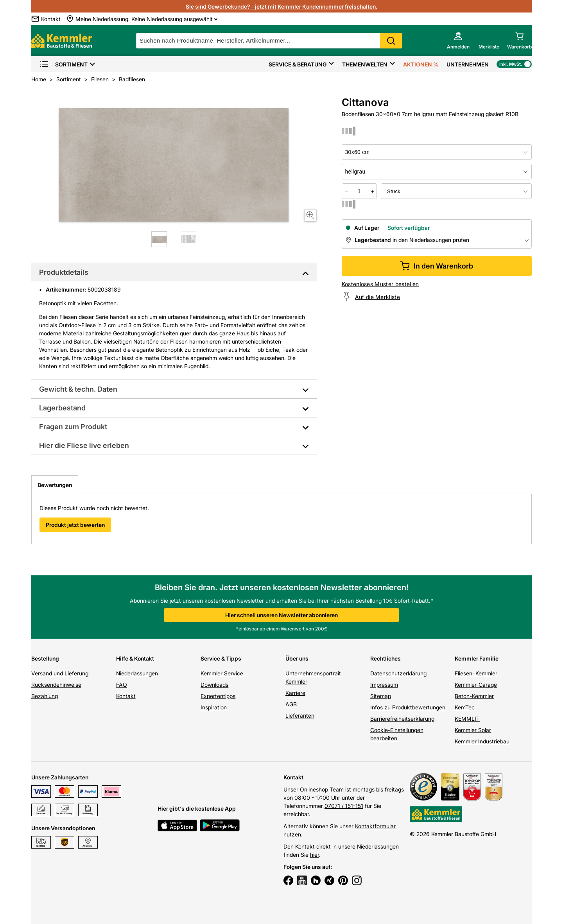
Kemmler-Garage (476, 685)
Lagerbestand (62, 408)
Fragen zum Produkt (73, 427)
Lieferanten (300, 715)
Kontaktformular (375, 826)
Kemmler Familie (477, 658)
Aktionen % (421, 64)
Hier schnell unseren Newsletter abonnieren (281, 615)
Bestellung (45, 658)
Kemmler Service (222, 673)
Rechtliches (385, 658)
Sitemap (381, 696)
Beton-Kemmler (474, 696)
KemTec (465, 707)
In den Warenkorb (437, 266)
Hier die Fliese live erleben (84, 445)
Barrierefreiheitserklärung (402, 719)
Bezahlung (45, 696)
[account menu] (458, 41)
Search (391, 41)
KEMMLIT (467, 719)
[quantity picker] (359, 191)
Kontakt (126, 696)
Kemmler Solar (473, 730)
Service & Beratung (298, 64)
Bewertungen (55, 485)
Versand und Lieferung (60, 673)
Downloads (214, 685)
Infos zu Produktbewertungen (408, 707)
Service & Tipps (221, 658)
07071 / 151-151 (344, 806)
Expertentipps (218, 696)
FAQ (122, 685)
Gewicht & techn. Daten (78, 389)
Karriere (295, 693)
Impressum (384, 685)
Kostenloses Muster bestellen (380, 284)
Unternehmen (468, 64)
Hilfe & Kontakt (135, 658)
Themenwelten (365, 64)
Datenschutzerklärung (398, 673)
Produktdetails (64, 272)
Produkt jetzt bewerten (75, 525)
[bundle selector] (456, 191)
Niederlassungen (137, 673)
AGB (291, 704)
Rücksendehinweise (56, 685)
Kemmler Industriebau (482, 741)
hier (315, 855)
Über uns (297, 658)
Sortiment (64, 64)
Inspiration (214, 707)
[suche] (269, 41)
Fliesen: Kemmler (476, 673)
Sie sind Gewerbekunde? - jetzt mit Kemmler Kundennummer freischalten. (281, 6)
